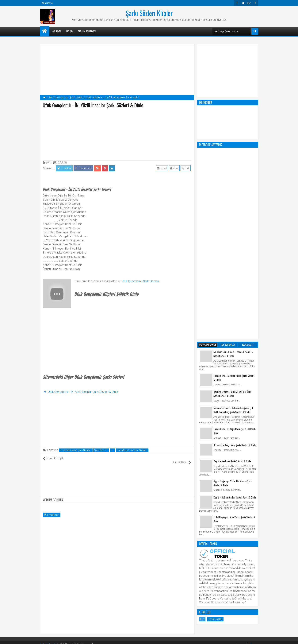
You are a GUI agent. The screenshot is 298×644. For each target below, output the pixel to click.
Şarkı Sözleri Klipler (149, 13)
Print (175, 168)
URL (186, 168)
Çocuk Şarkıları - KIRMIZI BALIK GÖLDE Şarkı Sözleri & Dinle (233, 241)
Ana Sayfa (47, 3)
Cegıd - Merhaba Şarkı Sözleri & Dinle (232, 308)
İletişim (70, 31)
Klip (202, 466)
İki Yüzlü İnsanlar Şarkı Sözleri (75, 450)
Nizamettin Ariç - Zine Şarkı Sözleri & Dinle (235, 292)
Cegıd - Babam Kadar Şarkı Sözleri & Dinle (235, 344)
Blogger (254, 640)
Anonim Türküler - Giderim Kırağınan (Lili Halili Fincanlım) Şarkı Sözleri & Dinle (233, 257)
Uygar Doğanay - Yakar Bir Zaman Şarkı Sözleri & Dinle (233, 330)
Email (162, 168)
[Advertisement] (117, 133)
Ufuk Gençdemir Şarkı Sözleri (140, 281)
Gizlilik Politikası (87, 31)
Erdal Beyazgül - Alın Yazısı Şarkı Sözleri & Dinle (234, 366)
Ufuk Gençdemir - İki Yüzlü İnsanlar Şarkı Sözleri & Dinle (83, 392)
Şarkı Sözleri (100, 450)
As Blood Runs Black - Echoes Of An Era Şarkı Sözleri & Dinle (233, 201)
